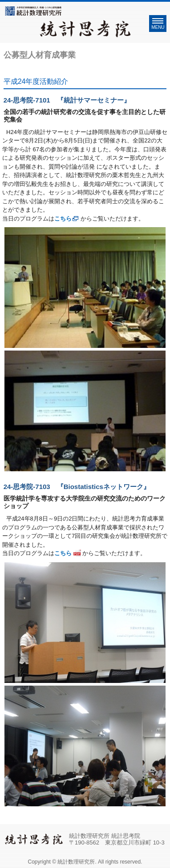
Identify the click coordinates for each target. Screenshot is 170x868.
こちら (63, 219)
